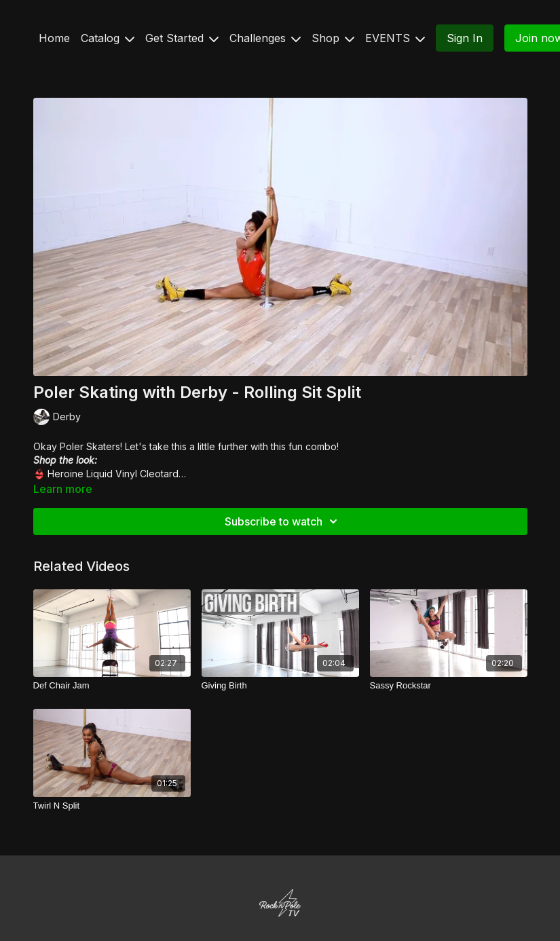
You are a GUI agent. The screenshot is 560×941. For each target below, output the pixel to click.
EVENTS (395, 38)
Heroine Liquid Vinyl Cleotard (113, 474)
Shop (333, 38)
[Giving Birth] (280, 686)
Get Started (182, 38)
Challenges (265, 38)
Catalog (108, 38)
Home (54, 38)
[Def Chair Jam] (112, 686)
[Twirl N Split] (112, 806)
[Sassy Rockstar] (449, 686)
